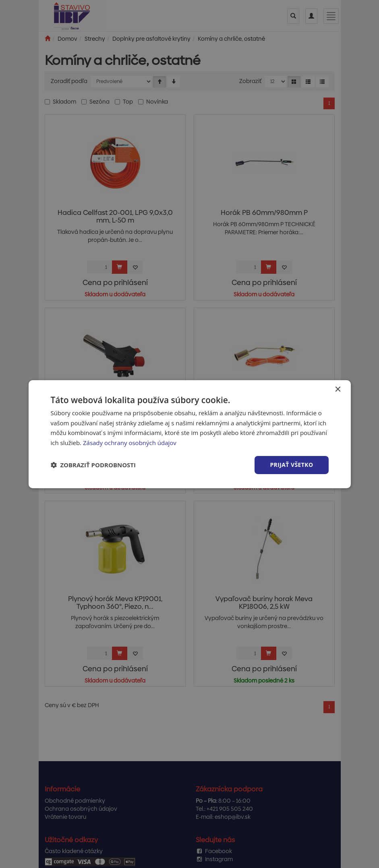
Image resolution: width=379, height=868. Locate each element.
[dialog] (190, 434)
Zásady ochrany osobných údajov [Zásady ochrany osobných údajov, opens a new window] (130, 443)
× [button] (338, 389)
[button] (93, 465)
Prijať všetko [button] (291, 465)
